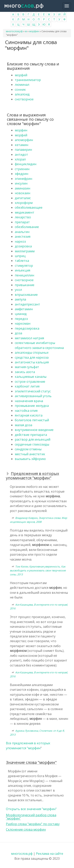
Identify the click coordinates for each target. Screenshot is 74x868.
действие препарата (31, 435)
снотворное (24, 99)
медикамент (25, 212)
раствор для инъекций (33, 439)
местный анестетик (30, 454)
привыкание (25, 285)
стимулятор (24, 266)
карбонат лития (27, 386)
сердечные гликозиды (32, 444)
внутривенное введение (34, 430)
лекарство (23, 217)
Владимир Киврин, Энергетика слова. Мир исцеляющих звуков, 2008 (38, 520)
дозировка (23, 246)
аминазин (22, 188)
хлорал (20, 159)
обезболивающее (29, 207)
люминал (22, 85)
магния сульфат (27, 367)
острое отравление (30, 382)
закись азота (25, 372)
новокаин (22, 193)
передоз (21, 319)
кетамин (22, 145)
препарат (22, 222)
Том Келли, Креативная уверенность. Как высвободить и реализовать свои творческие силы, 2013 (38, 570)
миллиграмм (25, 251)
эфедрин (22, 174)
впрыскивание (26, 295)
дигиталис (23, 198)
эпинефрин (23, 179)
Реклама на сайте (50, 854)
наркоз (20, 241)
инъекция (22, 270)
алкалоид (22, 94)
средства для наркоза (32, 357)
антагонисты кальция (32, 362)
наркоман (23, 323)
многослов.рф (14, 31)
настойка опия (26, 411)
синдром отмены (28, 449)
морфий (21, 75)
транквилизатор (28, 80)
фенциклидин (26, 164)
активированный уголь (33, 396)
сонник (20, 90)
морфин (34, 31)
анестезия (23, 237)
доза (18, 333)
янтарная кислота (29, 415)
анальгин (22, 232)
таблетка (22, 261)
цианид (21, 314)
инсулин (21, 183)
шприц (20, 256)
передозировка (27, 328)
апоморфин (24, 140)
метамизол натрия (29, 338)
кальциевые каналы (31, 377)
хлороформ (24, 203)
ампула (20, 299)
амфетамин (24, 309)
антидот (21, 155)
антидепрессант (27, 304)
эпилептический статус (33, 391)
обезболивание (27, 227)
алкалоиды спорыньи (32, 352)
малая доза (23, 425)
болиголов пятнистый (32, 420)
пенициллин (24, 275)
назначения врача (29, 401)
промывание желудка (32, 406)
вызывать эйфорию (30, 459)
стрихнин (22, 169)
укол (18, 290)
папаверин (23, 150)
